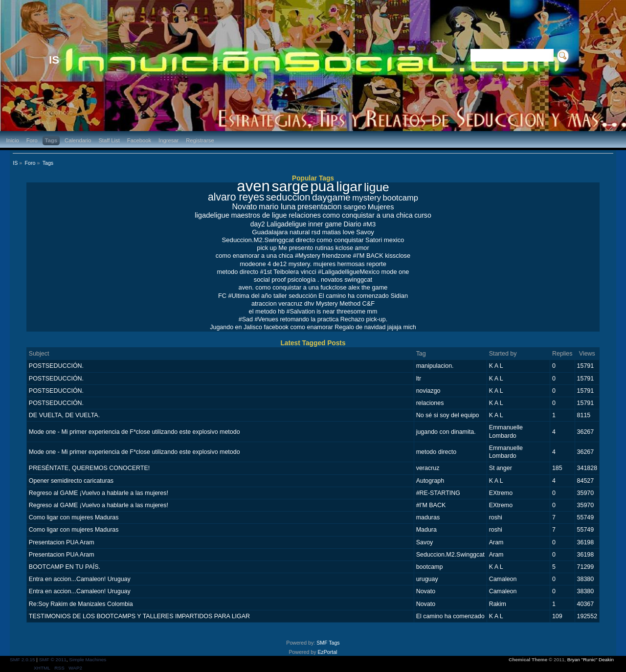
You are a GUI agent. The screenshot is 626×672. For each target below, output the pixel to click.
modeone (253, 264)
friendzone (336, 256)
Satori (374, 240)
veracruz (290, 303)
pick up (267, 248)
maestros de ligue (259, 215)
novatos (332, 280)
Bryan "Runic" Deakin (591, 660)
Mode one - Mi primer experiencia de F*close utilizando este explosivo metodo (134, 432)
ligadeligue (212, 215)
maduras (428, 517)
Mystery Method (338, 303)
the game (374, 287)
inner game (325, 224)
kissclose (398, 256)
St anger (501, 468)
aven (253, 186)
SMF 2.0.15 (22, 660)
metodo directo (238, 272)
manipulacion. (435, 366)
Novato (244, 206)
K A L (496, 366)
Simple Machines (88, 660)
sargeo (355, 207)
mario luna (277, 206)
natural (300, 232)
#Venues (266, 319)
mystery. (300, 264)
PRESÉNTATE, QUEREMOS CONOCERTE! (89, 468)
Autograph (430, 481)
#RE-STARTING (438, 493)
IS (54, 60)
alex (354, 287)
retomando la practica (309, 319)
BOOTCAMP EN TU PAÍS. (65, 567)
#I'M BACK (368, 256)
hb (281, 312)
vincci (309, 272)
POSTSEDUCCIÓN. (56, 366)
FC (222, 296)
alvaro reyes (236, 197)
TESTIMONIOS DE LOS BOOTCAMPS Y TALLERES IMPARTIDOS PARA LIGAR (139, 616)
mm (372, 312)
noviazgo (428, 391)
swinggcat (358, 280)
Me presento (296, 248)
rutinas (324, 248)
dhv (309, 303)
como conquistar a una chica (368, 215)
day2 (258, 224)
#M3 (369, 224)
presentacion (320, 207)
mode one (395, 272)
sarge (290, 186)
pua (322, 186)
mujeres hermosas (339, 264)
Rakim (498, 604)
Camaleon (503, 579)
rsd (316, 232)
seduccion (288, 197)
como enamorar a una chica (255, 256)
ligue (377, 187)
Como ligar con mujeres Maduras (74, 517)
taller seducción (295, 296)
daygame (331, 197)
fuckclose (333, 287)
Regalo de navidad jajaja (368, 327)
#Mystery (308, 256)
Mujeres (381, 207)
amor (362, 248)
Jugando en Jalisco (236, 327)
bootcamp (401, 198)
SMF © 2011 (53, 660)
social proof (270, 280)
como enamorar (312, 327)
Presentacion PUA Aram (62, 542)
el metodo (263, 311)
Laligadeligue (286, 224)
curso (423, 215)
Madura (426, 530)
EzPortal (327, 652)
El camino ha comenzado (354, 296)
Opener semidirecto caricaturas (71, 481)
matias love (338, 232)
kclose (344, 248)
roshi (496, 517)
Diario (352, 224)
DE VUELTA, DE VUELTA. (64, 415)
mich (409, 327)
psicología (302, 280)
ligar (349, 186)
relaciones (305, 215)
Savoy (365, 232)
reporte (376, 264)
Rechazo (352, 319)
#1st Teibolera (279, 272)
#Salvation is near (311, 312)
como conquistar (340, 240)
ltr (419, 379)
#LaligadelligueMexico (349, 272)
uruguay (427, 579)
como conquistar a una (287, 287)
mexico (394, 240)
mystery (367, 198)
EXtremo (501, 493)
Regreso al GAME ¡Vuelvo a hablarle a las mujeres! (99, 493)
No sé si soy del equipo (448, 415)
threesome (351, 312)
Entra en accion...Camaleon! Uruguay (80, 579)
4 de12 (277, 264)
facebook (276, 327)
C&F (368, 303)
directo (305, 240)
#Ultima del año (250, 296)
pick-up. (377, 319)
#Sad (246, 319)
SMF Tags (328, 643)
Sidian (399, 296)
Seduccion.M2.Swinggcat (258, 240)
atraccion (264, 303)
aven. (246, 287)
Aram (496, 542)
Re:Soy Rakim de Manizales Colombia (81, 604)
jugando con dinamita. (446, 432)
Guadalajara (270, 232)
